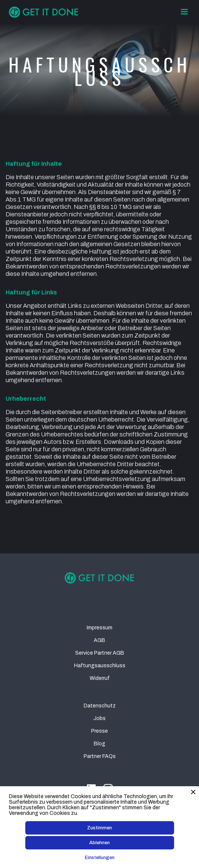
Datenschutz (100, 706)
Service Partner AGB (100, 653)
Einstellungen (100, 858)
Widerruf (100, 678)
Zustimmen (99, 828)
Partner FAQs (100, 756)
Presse (99, 731)
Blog (99, 744)
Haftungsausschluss (100, 666)
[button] (184, 12)
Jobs (99, 718)
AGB (99, 640)
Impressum (99, 628)
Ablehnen (99, 843)
